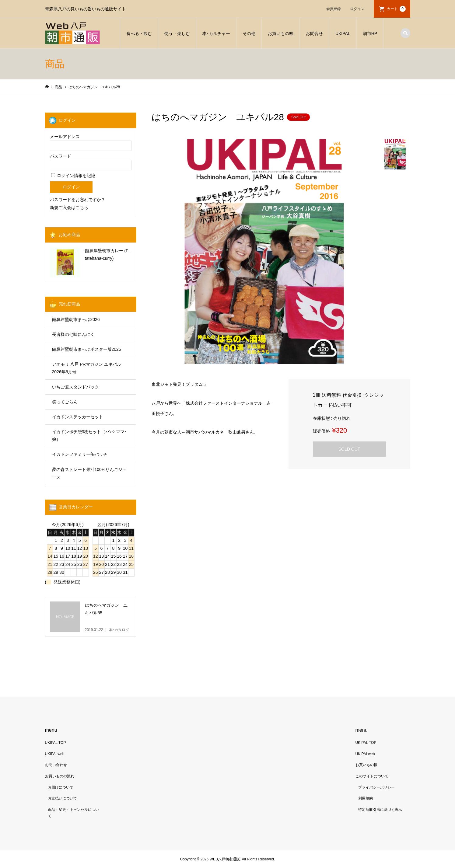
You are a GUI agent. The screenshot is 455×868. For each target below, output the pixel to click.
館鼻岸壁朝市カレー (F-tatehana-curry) (107, 254)
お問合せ (314, 33)
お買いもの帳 (281, 33)
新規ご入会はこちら (69, 207)
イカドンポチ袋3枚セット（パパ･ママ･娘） (89, 436)
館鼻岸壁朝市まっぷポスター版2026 (87, 349)
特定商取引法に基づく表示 (380, 810)
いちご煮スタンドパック (75, 387)
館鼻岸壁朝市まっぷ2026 (76, 319)
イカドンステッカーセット (78, 417)
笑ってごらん (65, 402)
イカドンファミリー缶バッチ (80, 454)
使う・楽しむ (177, 33)
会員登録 (334, 9)
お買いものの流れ (60, 776)
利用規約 (366, 798)
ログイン (357, 9)
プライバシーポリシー (376, 787)
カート (396, 9)
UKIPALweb (55, 754)
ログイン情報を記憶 (73, 176)
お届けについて (61, 787)
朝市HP (370, 33)
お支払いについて (62, 798)
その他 (249, 33)
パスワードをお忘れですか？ (78, 200)
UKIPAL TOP (56, 743)
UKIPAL (343, 33)
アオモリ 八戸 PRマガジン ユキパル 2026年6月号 (87, 368)
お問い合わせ (56, 765)
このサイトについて (372, 776)
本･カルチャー (216, 33)
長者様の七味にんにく (73, 334)
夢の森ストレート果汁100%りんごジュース (89, 473)
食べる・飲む (139, 33)
